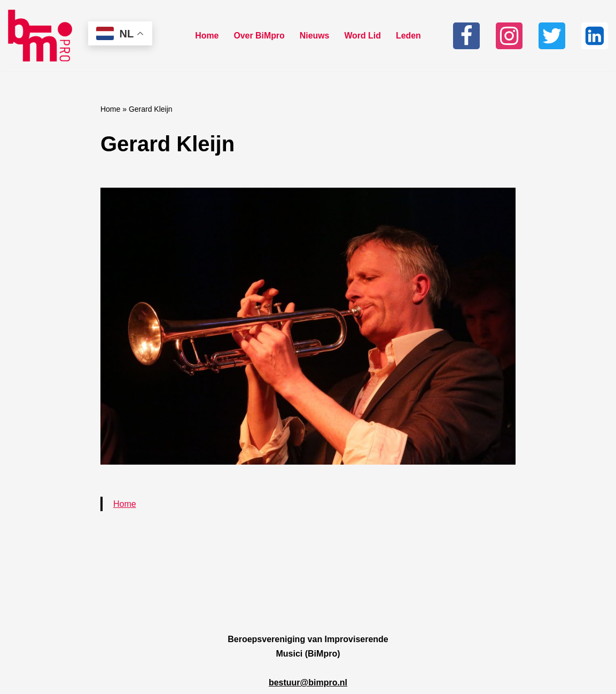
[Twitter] (552, 36)
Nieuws (315, 36)
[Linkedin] (595, 36)
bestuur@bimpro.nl (308, 683)
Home (206, 36)
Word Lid (363, 36)
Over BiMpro (259, 36)
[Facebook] (466, 36)
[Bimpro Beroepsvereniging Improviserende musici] (40, 36)
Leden (409, 36)
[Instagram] (509, 36)
